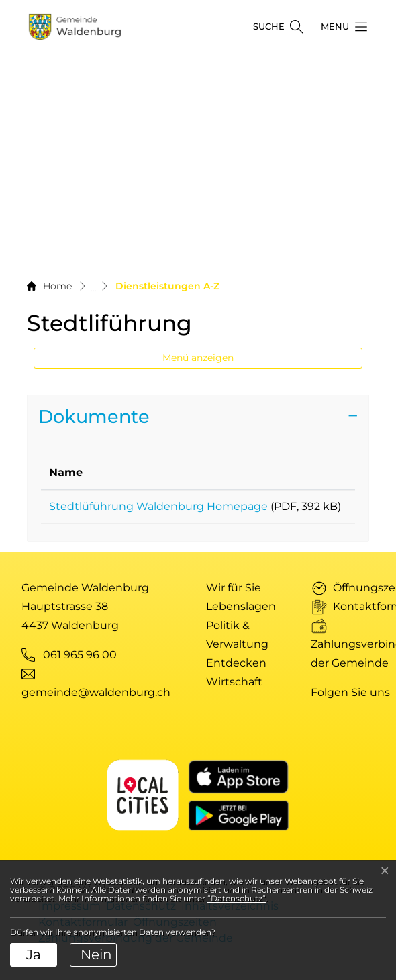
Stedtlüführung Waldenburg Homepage (158, 506)
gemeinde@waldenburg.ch (96, 708)
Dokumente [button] (94, 416)
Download (317, 509)
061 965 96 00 (80, 671)
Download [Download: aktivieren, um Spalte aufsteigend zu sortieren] (315, 472)
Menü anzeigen (198, 358)
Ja (34, 954)
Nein (96, 954)
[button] (340, 27)
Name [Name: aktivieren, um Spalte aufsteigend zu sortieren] (66, 472)
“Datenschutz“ (237, 898)
